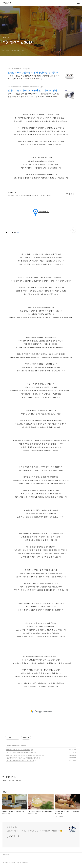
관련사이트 (6, 855)
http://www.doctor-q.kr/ (16, 69)
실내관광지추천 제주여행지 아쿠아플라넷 (20, 761)
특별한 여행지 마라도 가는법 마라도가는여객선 (22, 758)
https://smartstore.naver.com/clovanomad (23, 87)
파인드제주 (7, 3)
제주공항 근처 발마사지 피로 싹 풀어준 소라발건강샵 (24, 755)
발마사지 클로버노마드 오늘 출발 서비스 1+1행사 (32, 90)
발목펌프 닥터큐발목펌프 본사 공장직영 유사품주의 (33, 73)
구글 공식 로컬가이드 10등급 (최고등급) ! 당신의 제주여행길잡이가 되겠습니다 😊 (34, 831)
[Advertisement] (41, 711)
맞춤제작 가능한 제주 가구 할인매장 (18, 750)
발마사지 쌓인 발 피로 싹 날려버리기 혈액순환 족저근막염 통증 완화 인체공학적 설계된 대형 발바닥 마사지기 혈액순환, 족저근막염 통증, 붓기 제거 (33, 95)
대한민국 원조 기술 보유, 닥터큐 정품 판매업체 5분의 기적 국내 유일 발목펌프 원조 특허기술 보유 (33, 77)
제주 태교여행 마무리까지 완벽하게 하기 (20, 753)
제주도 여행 (10, 746)
